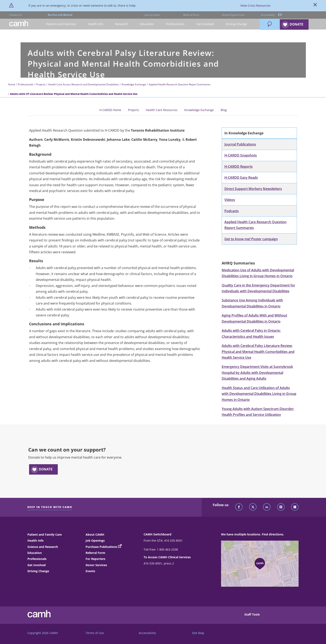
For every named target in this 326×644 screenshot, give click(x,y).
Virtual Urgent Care (233, 15)
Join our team (152, 15)
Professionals (26, 84)
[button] (61, 24)
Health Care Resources (162, 110)
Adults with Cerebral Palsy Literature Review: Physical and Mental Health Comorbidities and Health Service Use (258, 352)
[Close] (315, 6)
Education (35, 553)
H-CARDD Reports (239, 167)
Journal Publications (240, 144)
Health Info (36, 541)
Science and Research (43, 547)
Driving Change (38, 571)
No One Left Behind (60, 15)
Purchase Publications (101, 547)
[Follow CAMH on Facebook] (239, 507)
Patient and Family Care (45, 534)
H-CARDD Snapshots (241, 155)
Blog (224, 110)
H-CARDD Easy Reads (241, 178)
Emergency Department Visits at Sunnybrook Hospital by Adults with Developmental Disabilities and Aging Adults (257, 373)
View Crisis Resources (255, 6)
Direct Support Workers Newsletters (253, 189)
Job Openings (95, 541)
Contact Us (15, 15)
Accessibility (271, 15)
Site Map (198, 633)
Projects (41, 84)
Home (12, 84)
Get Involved (37, 565)
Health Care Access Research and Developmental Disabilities (84, 84)
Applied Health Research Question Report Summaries (180, 84)
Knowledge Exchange (134, 84)
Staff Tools (252, 614)
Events (90, 571)
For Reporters (95, 559)
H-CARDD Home (110, 110)
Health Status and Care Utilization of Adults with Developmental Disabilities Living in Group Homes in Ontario (259, 394)
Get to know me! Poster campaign (251, 239)
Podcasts (232, 211)
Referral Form (191, 15)
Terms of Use (95, 633)
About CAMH (95, 534)
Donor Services (96, 565)
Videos (230, 200)
